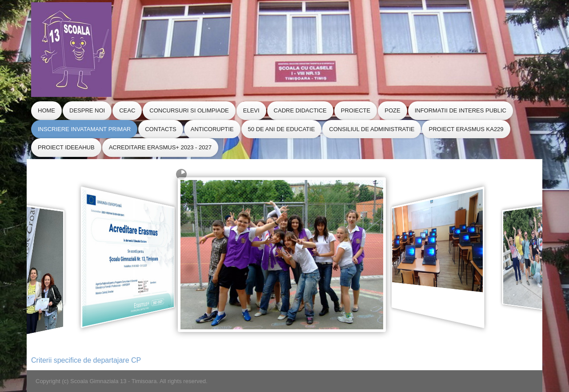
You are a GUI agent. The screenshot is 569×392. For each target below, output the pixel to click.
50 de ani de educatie (282, 129)
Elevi (251, 110)
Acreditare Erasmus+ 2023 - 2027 (160, 147)
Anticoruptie (212, 129)
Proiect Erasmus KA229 (466, 129)
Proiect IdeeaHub (66, 147)
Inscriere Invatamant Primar (84, 129)
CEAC (127, 110)
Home (46, 110)
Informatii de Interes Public (461, 110)
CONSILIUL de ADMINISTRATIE (372, 129)
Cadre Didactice (300, 110)
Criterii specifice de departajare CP (86, 360)
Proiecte (356, 110)
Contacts (161, 129)
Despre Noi (87, 110)
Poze (392, 110)
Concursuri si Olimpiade (189, 110)
